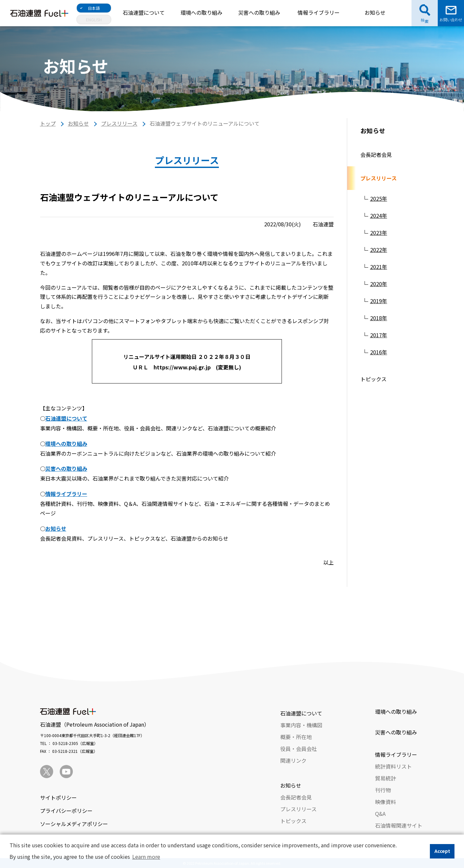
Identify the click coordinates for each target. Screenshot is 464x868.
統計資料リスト (393, 766)
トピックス (373, 379)
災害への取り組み (259, 12)
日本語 (94, 8)
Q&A (380, 814)
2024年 (379, 216)
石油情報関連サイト (399, 825)
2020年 (379, 284)
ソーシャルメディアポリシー (74, 824)
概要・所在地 (296, 737)
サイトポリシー (58, 797)
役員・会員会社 (299, 749)
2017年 (379, 335)
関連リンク (293, 760)
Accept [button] (442, 851)
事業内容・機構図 (301, 725)
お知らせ (375, 12)
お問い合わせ (451, 20)
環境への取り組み (201, 12)
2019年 (379, 301)
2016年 (379, 352)
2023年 (379, 233)
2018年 (379, 318)
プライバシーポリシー (66, 811)
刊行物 (383, 790)
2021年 (379, 267)
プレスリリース (119, 123)
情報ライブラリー (319, 12)
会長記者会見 (376, 155)
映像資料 (386, 802)
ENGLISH (94, 20)
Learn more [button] (146, 857)
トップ (48, 123)
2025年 (379, 198)
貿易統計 (386, 778)
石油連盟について (144, 12)
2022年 (379, 250)
